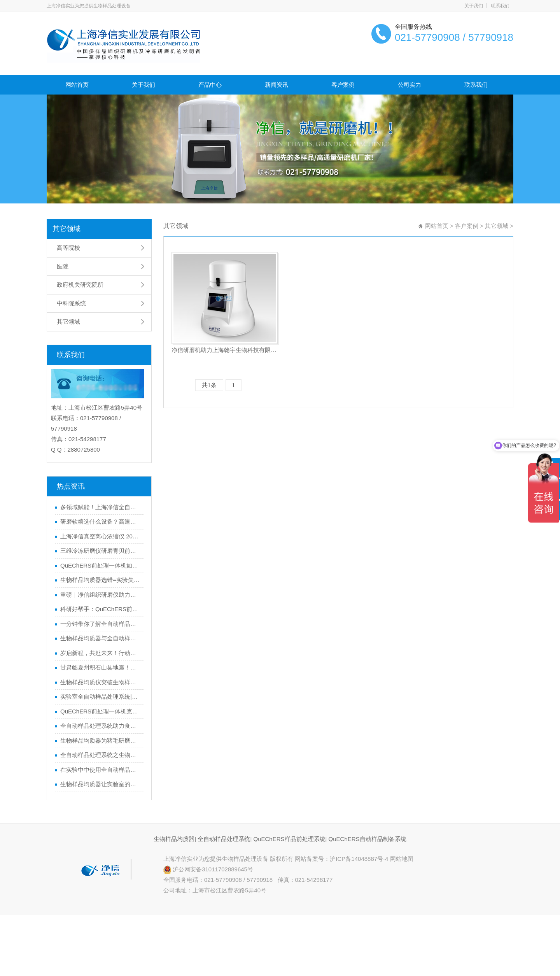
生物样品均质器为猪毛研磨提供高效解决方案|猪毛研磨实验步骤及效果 (100, 740)
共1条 (209, 385)
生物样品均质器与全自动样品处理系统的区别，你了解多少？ (100, 638)
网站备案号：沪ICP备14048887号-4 (342, 859)
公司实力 (409, 85)
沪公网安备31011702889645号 (208, 869)
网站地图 (402, 859)
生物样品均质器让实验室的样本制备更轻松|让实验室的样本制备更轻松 (100, 784)
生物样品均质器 (174, 839)
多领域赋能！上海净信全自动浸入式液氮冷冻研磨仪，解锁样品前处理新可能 (100, 507)
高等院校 (68, 248)
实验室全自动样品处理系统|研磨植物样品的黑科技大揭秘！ (100, 697)
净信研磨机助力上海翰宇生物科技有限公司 (225, 350)
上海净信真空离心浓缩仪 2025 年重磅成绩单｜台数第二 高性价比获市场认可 (100, 536)
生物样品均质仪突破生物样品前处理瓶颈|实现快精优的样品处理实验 (100, 682)
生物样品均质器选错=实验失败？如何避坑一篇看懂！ (100, 580)
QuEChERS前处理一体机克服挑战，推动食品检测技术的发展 (100, 711)
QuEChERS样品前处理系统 (289, 839)
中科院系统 (71, 303)
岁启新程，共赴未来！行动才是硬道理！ (100, 653)
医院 (63, 266)
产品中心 (210, 85)
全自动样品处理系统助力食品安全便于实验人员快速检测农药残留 (100, 726)
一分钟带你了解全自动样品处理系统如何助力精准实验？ (100, 624)
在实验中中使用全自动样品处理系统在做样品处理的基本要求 (100, 770)
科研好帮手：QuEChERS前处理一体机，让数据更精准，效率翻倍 (100, 609)
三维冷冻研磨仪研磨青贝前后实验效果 (100, 551)
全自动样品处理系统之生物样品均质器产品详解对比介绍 (100, 755)
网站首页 (77, 85)
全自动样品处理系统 (224, 839)
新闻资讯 (276, 85)
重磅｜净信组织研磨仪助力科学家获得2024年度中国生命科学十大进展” (100, 595)
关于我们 (474, 6)
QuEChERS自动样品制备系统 (367, 839)
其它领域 (66, 229)
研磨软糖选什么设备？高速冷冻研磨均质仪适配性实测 (100, 521)
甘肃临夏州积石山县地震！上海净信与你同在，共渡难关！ (100, 667)
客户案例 (343, 85)
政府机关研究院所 (80, 285)
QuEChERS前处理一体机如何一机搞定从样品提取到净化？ (100, 565)
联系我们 (500, 6)
